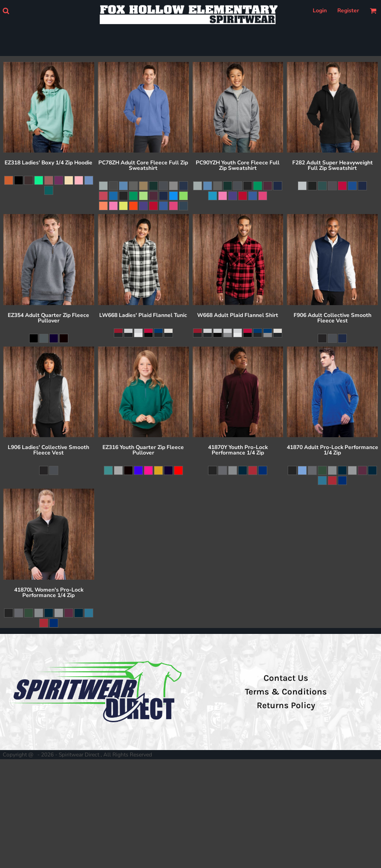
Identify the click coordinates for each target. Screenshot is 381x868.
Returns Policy (286, 705)
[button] (6, 11)
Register (348, 10)
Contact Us (286, 678)
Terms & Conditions (286, 692)
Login (320, 10)
